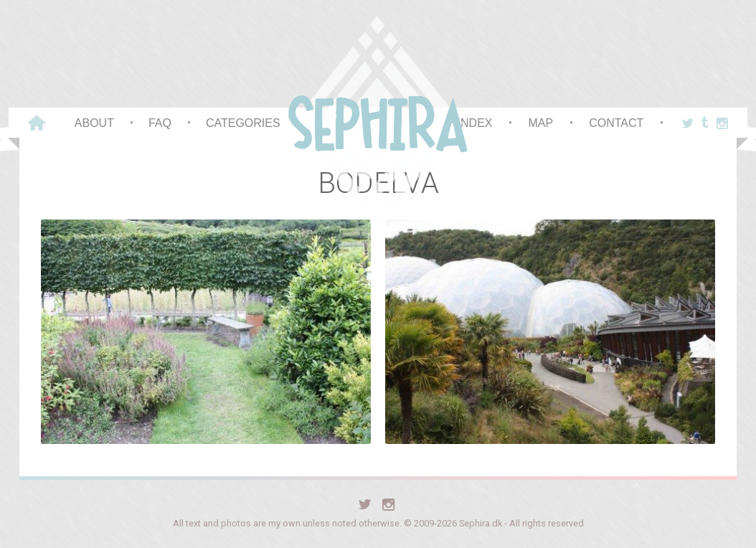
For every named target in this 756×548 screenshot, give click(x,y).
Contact (616, 123)
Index (475, 123)
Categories (243, 123)
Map (540, 123)
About (94, 123)
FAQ (160, 123)
